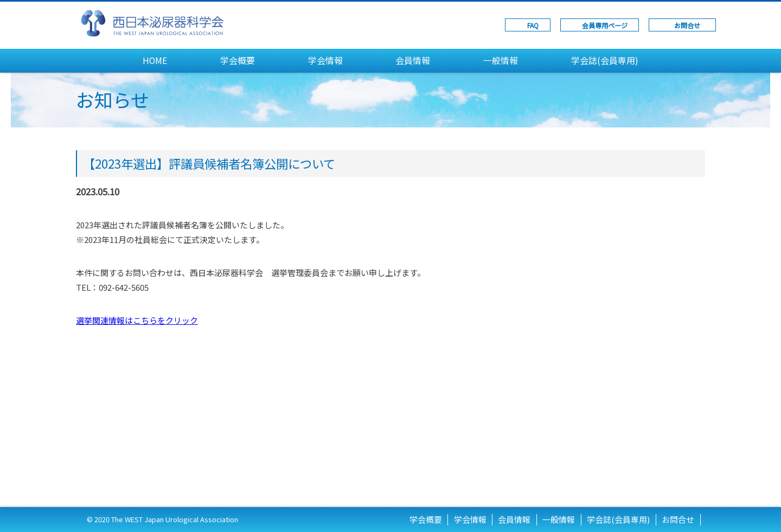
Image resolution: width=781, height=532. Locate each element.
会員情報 (413, 60)
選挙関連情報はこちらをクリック (137, 320)
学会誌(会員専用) (605, 60)
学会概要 (238, 60)
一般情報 (501, 60)
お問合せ (687, 25)
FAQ (533, 25)
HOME (155, 60)
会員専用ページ (605, 25)
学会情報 (325, 60)
